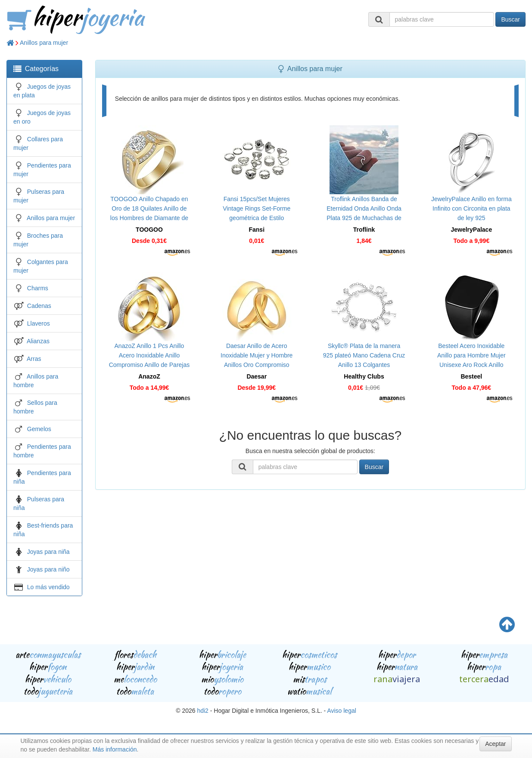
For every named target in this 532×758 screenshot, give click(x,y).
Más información (115, 749)
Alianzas (38, 341)
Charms (38, 288)
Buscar (510, 19)
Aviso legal (341, 711)
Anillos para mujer (44, 43)
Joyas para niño (48, 569)
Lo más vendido (48, 587)
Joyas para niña (48, 552)
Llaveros (39, 323)
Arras (34, 359)
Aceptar (495, 744)
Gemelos (39, 429)
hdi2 (202, 711)
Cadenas (39, 306)
